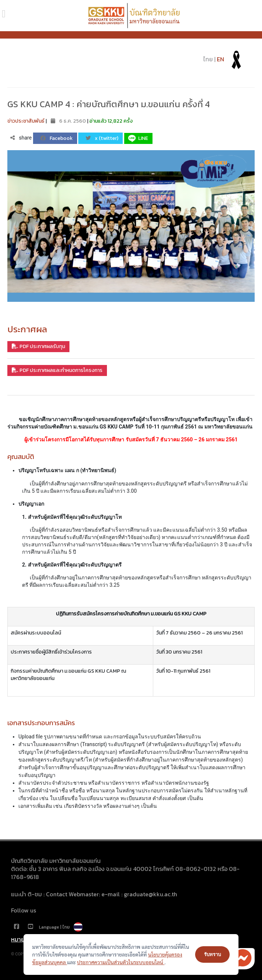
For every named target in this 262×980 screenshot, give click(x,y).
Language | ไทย (61, 927)
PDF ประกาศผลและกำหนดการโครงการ (57, 370)
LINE (137, 138)
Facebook (57, 138)
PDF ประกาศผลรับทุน (38, 346)
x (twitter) (102, 138)
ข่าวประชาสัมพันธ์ (26, 121)
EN (220, 59)
